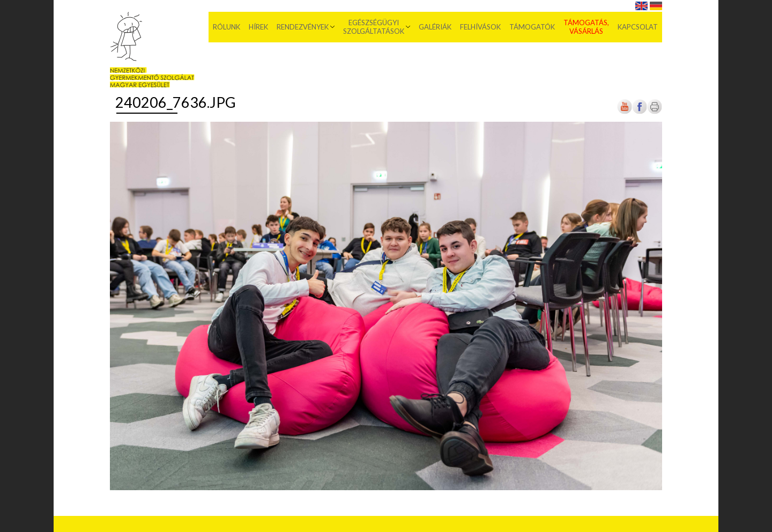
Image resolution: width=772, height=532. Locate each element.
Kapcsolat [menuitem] (638, 27)
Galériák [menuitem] (435, 27)
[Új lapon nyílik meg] (640, 112)
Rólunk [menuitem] (227, 27)
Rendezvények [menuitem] (303, 27)
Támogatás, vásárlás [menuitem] (586, 27)
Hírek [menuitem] (258, 27)
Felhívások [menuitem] (480, 27)
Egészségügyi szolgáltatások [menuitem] (374, 27)
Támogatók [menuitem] (532, 27)
